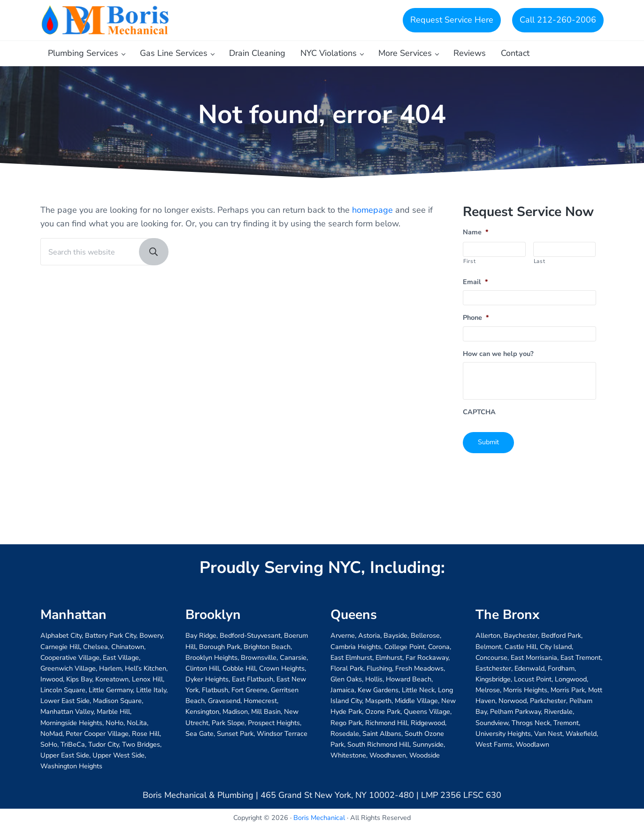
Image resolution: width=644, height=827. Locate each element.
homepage (372, 215)
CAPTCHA (479, 417)
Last (540, 266)
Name (476, 237)
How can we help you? (498, 359)
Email (475, 287)
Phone (476, 323)
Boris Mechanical (319, 818)
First (469, 266)
